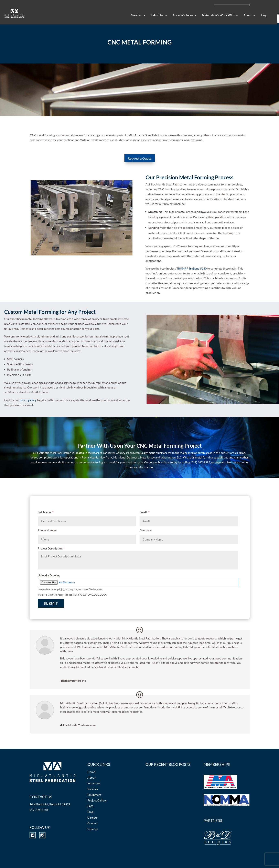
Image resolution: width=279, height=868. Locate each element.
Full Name (46, 512)
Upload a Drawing (49, 575)
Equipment (94, 795)
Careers (92, 817)
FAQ (90, 806)
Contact (93, 823)
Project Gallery (97, 800)
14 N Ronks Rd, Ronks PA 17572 (50, 804)
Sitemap (93, 829)
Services (136, 15)
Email (145, 512)
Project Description (52, 548)
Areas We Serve (183, 15)
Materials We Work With (218, 15)
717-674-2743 (39, 810)
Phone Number (47, 530)
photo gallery (28, 400)
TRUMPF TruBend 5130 (192, 268)
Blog (264, 15)
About (248, 15)
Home (91, 772)
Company (146, 530)
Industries (157, 15)
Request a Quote (140, 158)
